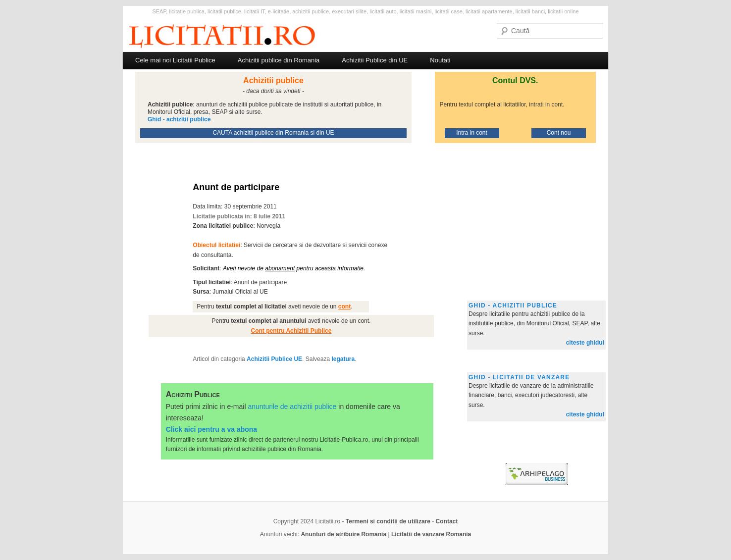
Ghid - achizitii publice (513, 305)
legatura (343, 359)
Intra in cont (472, 133)
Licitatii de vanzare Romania (431, 534)
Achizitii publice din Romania (279, 60)
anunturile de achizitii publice (292, 407)
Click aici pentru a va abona (211, 429)
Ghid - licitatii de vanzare (519, 377)
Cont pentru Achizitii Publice (291, 331)
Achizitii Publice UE (274, 359)
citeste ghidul (585, 343)
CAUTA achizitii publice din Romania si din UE (273, 133)
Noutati (440, 60)
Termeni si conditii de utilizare (388, 521)
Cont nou (559, 133)
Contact (447, 521)
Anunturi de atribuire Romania (343, 534)
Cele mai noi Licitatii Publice (175, 60)
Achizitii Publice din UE (375, 60)
